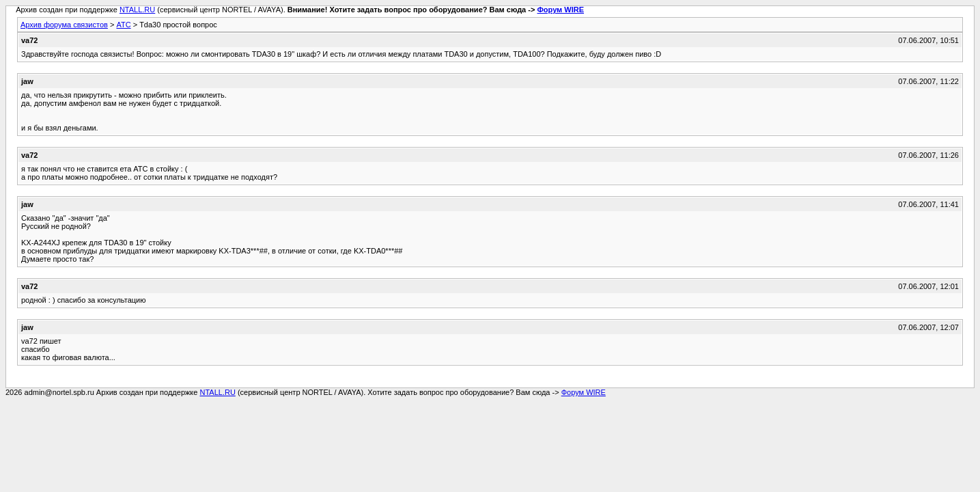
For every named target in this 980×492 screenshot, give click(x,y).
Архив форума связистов (64, 25)
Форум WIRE (560, 10)
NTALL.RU (137, 10)
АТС (123, 25)
